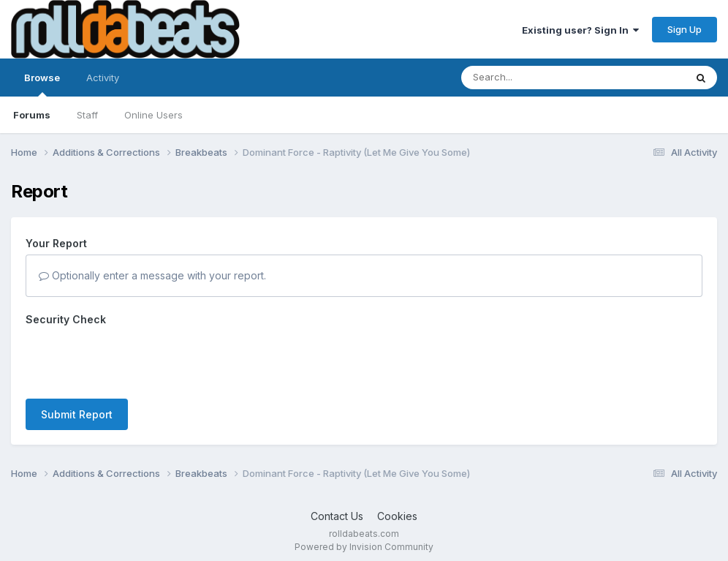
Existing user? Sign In (580, 30)
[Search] (533, 78)
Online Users (153, 115)
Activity (103, 78)
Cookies (397, 516)
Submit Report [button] (77, 414)
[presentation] (137, 359)
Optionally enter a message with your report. (152, 275)
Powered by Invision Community (364, 547)
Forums (32, 115)
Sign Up (685, 29)
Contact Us (337, 516)
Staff (87, 115)
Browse (42, 84)
